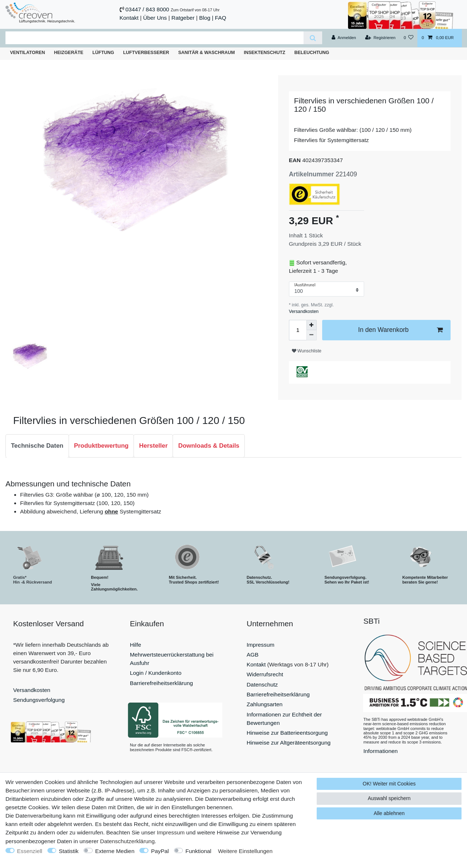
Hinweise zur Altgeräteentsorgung (289, 743)
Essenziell (30, 851)
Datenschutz (262, 685)
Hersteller (153, 446)
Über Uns (155, 18)
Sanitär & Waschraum (206, 53)
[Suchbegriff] (155, 38)
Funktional (198, 851)
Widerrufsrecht (265, 674)
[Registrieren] (380, 38)
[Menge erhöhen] (312, 325)
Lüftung (103, 53)
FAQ (221, 18)
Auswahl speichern (389, 798)
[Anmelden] (344, 38)
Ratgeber (183, 18)
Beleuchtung (312, 53)
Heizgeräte (69, 53)
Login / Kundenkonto (156, 673)
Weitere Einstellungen (245, 851)
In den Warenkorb (400, 330)
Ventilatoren (27, 53)
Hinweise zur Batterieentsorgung (287, 733)
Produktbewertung (101, 446)
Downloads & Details (209, 446)
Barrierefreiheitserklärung (161, 683)
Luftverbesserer (146, 53)
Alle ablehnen (389, 813)
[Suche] (313, 38)
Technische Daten (37, 446)
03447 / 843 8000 (147, 9)
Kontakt (129, 18)
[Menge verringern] (312, 335)
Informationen (381, 751)
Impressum (260, 645)
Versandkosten (304, 311)
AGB (253, 655)
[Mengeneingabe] (298, 330)
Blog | (206, 18)
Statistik (69, 851)
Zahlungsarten (265, 704)
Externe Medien (115, 851)
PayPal (160, 851)
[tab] (37, 446)
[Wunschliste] (408, 38)
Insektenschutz (265, 53)
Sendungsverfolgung (39, 700)
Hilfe (136, 645)
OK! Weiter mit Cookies (389, 784)
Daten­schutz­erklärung (127, 841)
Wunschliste (307, 351)
